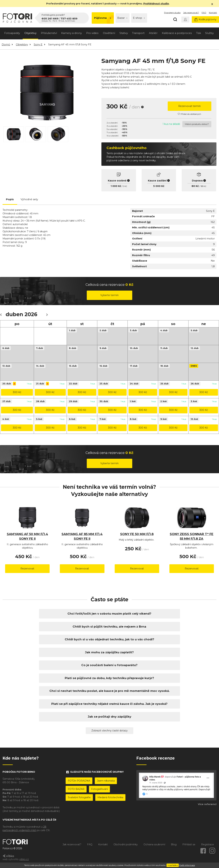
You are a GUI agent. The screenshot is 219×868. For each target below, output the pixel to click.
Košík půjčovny (205, 20)
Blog (174, 844)
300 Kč (17, 392)
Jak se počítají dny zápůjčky (109, 717)
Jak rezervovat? (191, 13)
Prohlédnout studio (156, 4)
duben (14, 314)
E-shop (139, 18)
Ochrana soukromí (154, 844)
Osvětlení (109, 33)
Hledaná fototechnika (110, 797)
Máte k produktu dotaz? (197, 124)
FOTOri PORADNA (79, 781)
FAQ (204, 13)
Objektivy (30, 33)
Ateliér (153, 33)
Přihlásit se (189, 844)
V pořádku (173, 865)
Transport (138, 33)
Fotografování (99, 789)
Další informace (187, 865)
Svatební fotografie (79, 797)
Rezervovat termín (190, 106)
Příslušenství (49, 33)
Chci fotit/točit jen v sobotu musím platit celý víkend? (109, 614)
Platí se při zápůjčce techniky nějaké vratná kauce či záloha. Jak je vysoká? (109, 704)
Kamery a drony (71, 33)
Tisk (199, 33)
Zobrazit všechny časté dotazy (109, 731)
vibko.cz (24, 859)
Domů (6, 44)
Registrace (207, 844)
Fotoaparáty (12, 33)
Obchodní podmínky (126, 844)
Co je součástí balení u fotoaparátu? (109, 665)
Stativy (124, 33)
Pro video (92, 33)
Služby (209, 33)
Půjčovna (103, 18)
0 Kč (125, 186)
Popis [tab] (10, 199)
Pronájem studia (172, 13)
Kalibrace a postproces (177, 33)
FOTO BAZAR (76, 789)
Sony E (38, 44)
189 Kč (203, 186)
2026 (31, 314)
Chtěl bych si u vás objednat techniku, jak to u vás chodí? (109, 639)
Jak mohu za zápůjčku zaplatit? (109, 652)
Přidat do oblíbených (189, 114)
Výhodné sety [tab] (29, 199)
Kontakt (213, 13)
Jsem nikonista (106, 781)
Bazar (122, 18)
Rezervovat (27, 569)
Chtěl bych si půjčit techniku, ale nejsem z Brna (109, 627)
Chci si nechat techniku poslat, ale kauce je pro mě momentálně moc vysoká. (109, 691)
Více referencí (207, 804)
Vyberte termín (109, 295)
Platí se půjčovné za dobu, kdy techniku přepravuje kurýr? (109, 678)
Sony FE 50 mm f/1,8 (137, 534)
